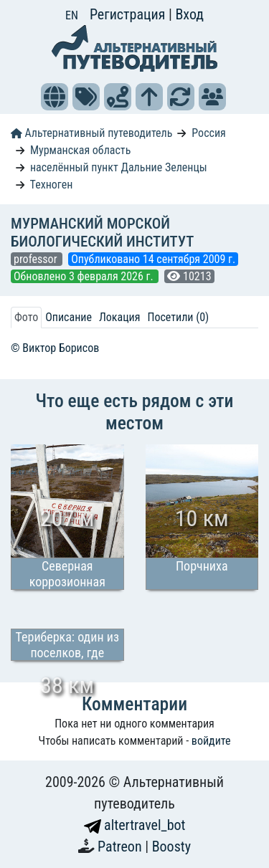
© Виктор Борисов (55, 348)
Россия (208, 133)
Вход (189, 14)
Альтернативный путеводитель (91, 133)
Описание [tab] (69, 317)
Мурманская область (80, 150)
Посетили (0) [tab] (178, 317)
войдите (211, 741)
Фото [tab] (26, 317)
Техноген (52, 185)
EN (72, 15)
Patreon (121, 846)
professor (37, 259)
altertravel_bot (135, 825)
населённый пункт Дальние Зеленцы (119, 167)
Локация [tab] (120, 317)
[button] (55, 97)
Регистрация (129, 14)
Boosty (171, 846)
